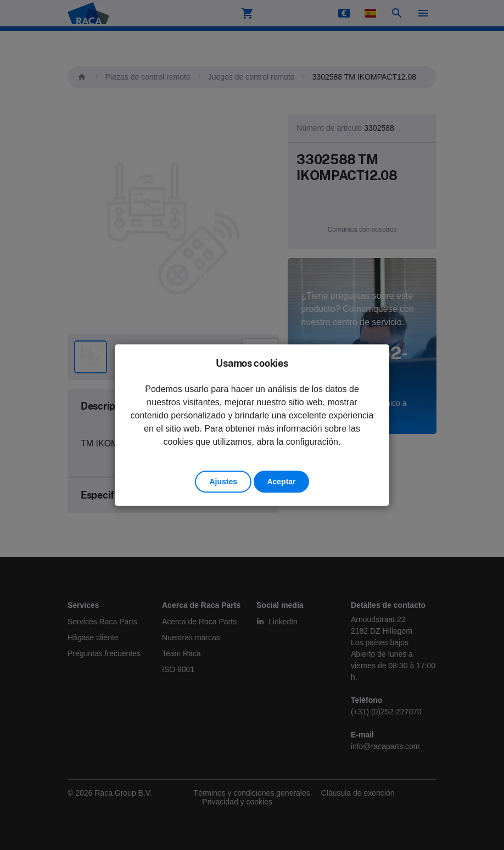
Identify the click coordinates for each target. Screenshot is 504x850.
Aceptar (281, 482)
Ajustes (223, 482)
